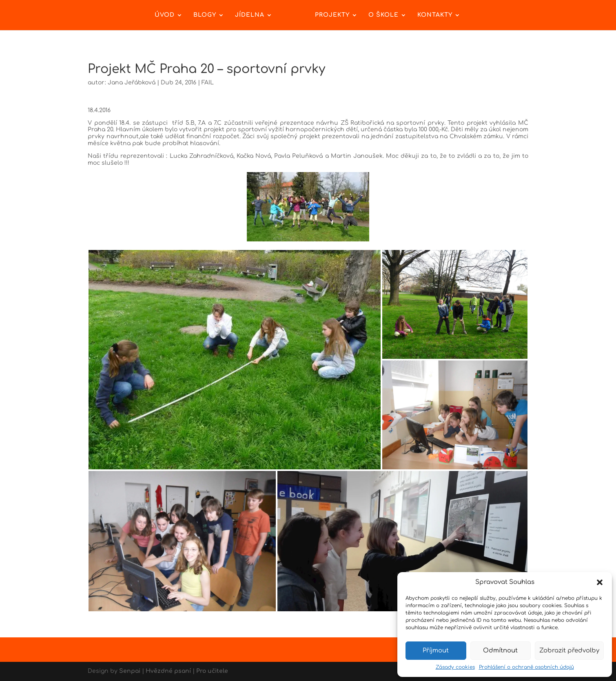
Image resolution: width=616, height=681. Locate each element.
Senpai (130, 671)
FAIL (208, 83)
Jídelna (250, 15)
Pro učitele (212, 671)
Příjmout (436, 651)
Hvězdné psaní (168, 671)
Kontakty (435, 15)
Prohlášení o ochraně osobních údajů (526, 667)
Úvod (165, 15)
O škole (383, 15)
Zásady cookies (455, 667)
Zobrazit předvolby (569, 651)
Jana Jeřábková (132, 83)
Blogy (205, 15)
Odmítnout (500, 651)
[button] (600, 582)
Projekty (332, 15)
